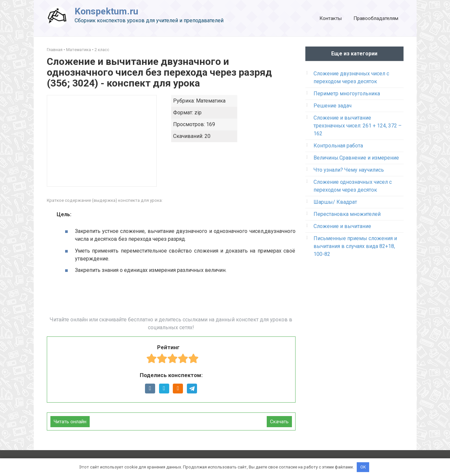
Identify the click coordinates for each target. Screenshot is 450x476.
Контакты (331, 18)
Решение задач (333, 106)
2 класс (102, 50)
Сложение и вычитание (342, 226)
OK (363, 467)
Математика (79, 50)
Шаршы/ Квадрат (335, 202)
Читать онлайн (70, 422)
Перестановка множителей (347, 214)
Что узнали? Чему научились (349, 170)
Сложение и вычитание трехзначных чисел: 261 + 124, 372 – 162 (358, 126)
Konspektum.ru (106, 11)
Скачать (279, 422)
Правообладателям (376, 18)
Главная (55, 50)
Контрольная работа (338, 146)
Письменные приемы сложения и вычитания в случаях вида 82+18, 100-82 (355, 246)
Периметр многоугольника (347, 94)
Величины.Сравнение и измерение (356, 158)
